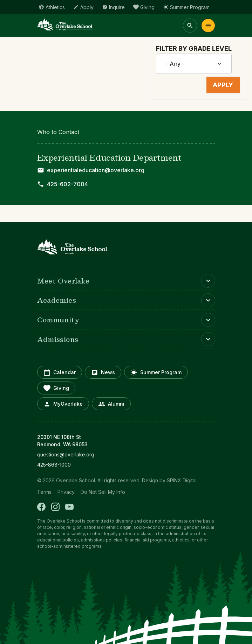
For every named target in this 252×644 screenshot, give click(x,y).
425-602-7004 (67, 184)
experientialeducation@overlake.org (96, 170)
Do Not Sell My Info (103, 492)
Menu (208, 26)
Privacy (66, 492)
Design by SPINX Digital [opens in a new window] (169, 480)
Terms (44, 492)
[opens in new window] (126, 454)
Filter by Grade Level (194, 48)
